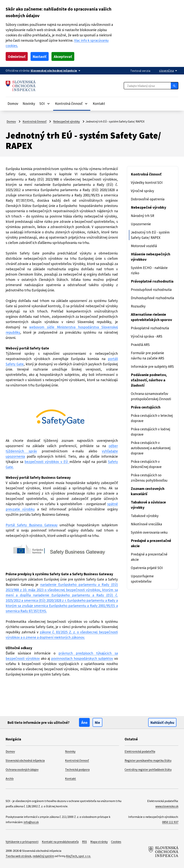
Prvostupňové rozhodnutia (151, 290)
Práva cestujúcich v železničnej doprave (146, 464)
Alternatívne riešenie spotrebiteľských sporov (151, 317)
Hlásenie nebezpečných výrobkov (151, 257)
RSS (84, 842)
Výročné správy (142, 191)
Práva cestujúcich (146, 407)
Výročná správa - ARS (147, 336)
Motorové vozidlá (144, 246)
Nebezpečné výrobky (66, 121)
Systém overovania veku (149, 532)
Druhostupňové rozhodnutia (152, 298)
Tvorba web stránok (18, 856)
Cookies (116, 842)
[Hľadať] (175, 86)
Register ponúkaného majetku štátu (148, 760)
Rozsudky (138, 306)
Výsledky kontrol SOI (147, 182)
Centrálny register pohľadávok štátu (148, 769)
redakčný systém (43, 856)
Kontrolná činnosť (35, 121)
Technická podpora (77, 769)
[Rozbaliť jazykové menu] (169, 70)
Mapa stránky (99, 842)
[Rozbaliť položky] (48, 103)
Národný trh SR (143, 216)
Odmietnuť (17, 57)
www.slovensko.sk (167, 806)
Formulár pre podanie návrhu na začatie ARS (148, 355)
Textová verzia (140, 71)
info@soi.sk (31, 822)
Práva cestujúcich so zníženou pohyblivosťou (149, 478)
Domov (13, 103)
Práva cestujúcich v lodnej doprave (150, 432)
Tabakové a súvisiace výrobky (148, 505)
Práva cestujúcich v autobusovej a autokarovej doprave (151, 448)
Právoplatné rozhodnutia (152, 281)
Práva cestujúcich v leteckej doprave (152, 418)
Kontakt (99, 103)
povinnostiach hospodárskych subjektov (82, 658)
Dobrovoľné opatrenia (148, 199)
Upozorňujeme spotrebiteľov (142, 579)
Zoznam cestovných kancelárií (148, 491)
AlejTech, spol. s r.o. (78, 856)
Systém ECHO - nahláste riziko (149, 270)
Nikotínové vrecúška (146, 524)
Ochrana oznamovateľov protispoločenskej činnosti (151, 396)
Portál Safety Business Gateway (32, 525)
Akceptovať (63, 57)
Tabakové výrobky (145, 516)
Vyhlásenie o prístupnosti (22, 842)
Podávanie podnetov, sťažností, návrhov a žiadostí (149, 380)
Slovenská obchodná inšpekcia (25, 760)
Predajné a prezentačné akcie (151, 543)
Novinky (29, 103)
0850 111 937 (170, 822)
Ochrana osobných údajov (22, 769)
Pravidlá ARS (140, 345)
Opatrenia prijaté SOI (147, 568)
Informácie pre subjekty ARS (152, 366)
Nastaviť (40, 57)
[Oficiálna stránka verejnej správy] (56, 70)
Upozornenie (141, 224)
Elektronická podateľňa (140, 751)
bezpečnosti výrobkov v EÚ (47, 462)
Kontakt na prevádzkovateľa (60, 842)
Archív (10, 778)
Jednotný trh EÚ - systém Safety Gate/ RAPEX (150, 235)
